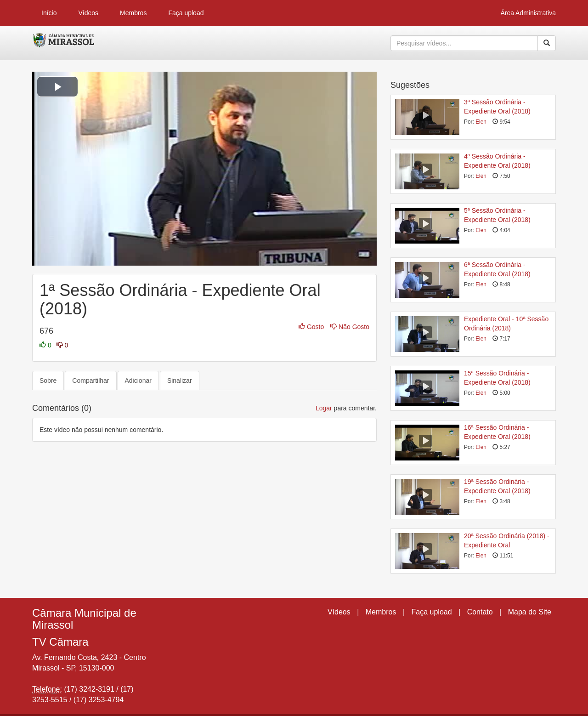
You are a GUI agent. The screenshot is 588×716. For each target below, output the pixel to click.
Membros (133, 13)
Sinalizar (180, 381)
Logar (324, 408)
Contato (480, 612)
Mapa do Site (530, 612)
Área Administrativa (528, 13)
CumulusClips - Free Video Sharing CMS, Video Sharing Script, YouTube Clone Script (64, 43)
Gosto (312, 327)
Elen (481, 122)
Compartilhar (90, 381)
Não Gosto (350, 327)
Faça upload (186, 13)
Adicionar (138, 381)
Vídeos (88, 13)
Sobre (48, 381)
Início (49, 13)
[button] (57, 87)
